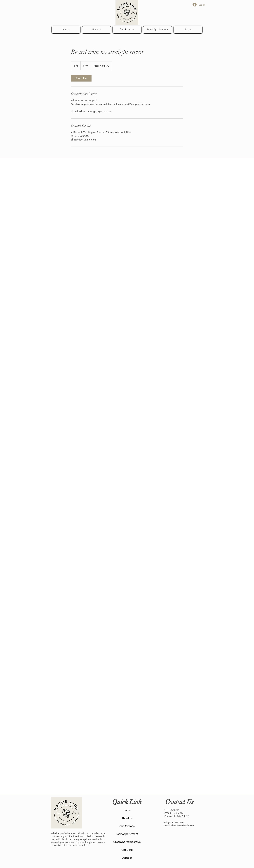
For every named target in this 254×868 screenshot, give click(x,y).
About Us (127, 818)
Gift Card (127, 850)
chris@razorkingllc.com (183, 825)
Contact (127, 858)
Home (127, 810)
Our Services (127, 826)
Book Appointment (127, 834)
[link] (81, 78)
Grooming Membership (127, 842)
